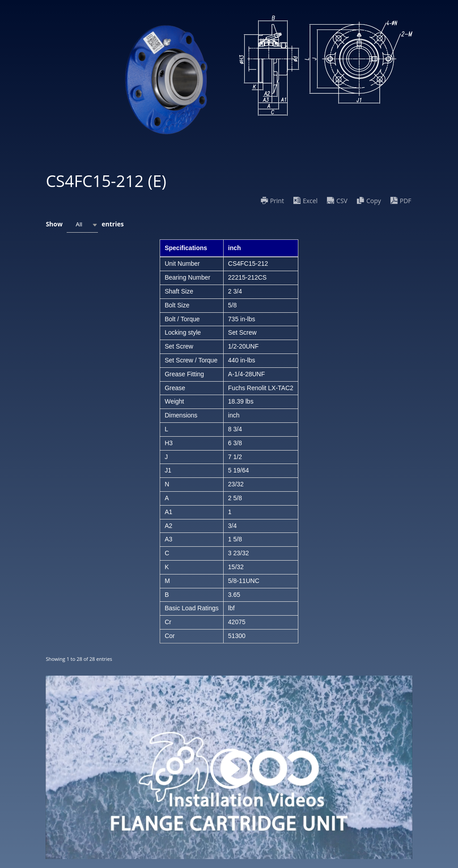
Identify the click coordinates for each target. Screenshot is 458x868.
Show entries (85, 225)
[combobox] (82, 225)
